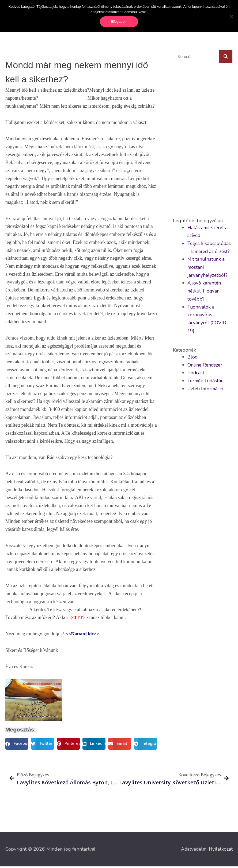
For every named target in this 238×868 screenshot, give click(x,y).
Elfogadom (119, 22)
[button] (17, 745)
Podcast (196, 374)
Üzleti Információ (206, 390)
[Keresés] (226, 58)
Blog (193, 358)
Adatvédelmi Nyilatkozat (206, 851)
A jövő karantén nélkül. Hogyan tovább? (204, 292)
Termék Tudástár (206, 382)
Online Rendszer (205, 366)
